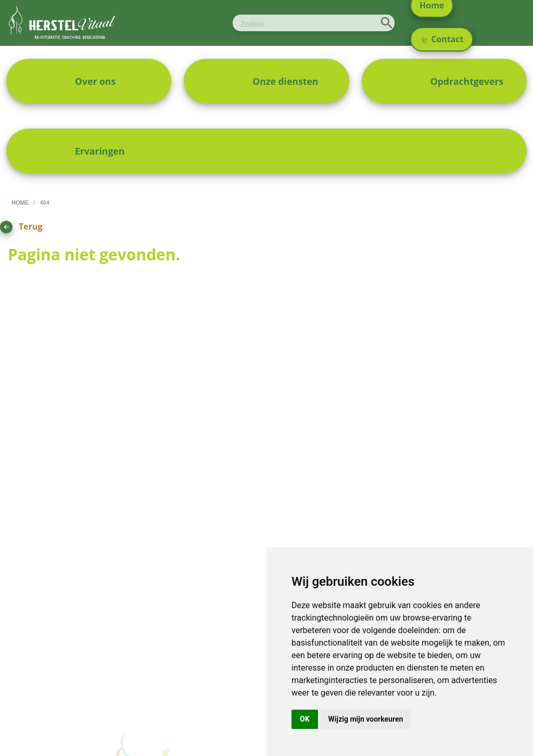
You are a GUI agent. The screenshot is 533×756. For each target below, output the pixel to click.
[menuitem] (89, 81)
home (21, 203)
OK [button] (305, 719)
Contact (443, 39)
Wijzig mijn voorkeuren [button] (366, 719)
